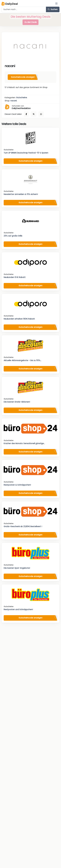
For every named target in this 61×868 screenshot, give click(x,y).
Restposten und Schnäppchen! (18, 609)
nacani (14, 101)
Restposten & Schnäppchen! (17, 485)
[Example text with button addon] (24, 9)
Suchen (53, 9)
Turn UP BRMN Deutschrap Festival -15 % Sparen (26, 153)
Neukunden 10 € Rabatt (15, 277)
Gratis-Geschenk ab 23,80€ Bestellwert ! (23, 526)
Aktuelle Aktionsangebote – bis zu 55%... (23, 360)
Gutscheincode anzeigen (23, 77)
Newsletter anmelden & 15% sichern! (21, 194)
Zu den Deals (31, 22)
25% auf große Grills (13, 236)
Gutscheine (22, 98)
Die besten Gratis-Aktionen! (17, 402)
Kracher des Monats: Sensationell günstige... (24, 443)
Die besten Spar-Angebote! (17, 568)
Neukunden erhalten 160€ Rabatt (19, 319)
